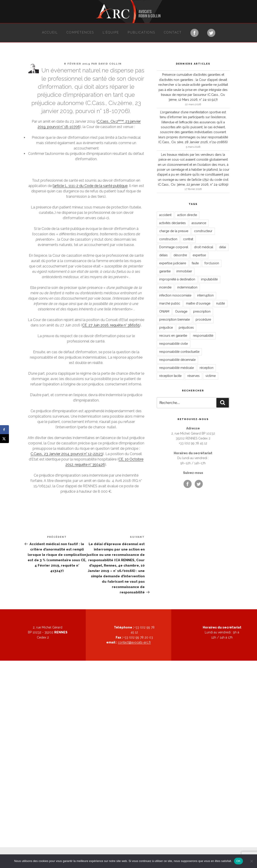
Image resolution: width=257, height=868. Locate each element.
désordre (180, 255)
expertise (199, 255)
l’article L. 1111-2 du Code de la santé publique (90, 186)
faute (195, 263)
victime (211, 376)
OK (238, 861)
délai (223, 247)
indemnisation (187, 287)
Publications (141, 32)
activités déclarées (172, 223)
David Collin (110, 64)
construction (168, 239)
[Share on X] (4, 439)
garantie (165, 271)
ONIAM (164, 311)
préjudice (166, 328)
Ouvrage (181, 311)
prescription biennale (174, 319)
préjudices (186, 328)
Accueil (50, 32)
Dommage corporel (174, 247)
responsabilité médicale (177, 368)
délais (163, 255)
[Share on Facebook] (4, 430)
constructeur (203, 231)
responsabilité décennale (177, 360)
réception (207, 368)
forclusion (212, 263)
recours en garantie (173, 336)
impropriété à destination (177, 279)
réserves (193, 376)
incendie (165, 287)
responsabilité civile (173, 344)
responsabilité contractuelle (179, 352)
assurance (199, 223)
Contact (173, 32)
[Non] (251, 861)
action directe (187, 215)
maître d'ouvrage (198, 303)
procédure (203, 319)
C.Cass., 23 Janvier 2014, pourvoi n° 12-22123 (67, 454)
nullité (220, 303)
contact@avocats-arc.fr (134, 642)
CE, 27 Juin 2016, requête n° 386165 (111, 325)
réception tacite (170, 376)
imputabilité (209, 279)
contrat (188, 239)
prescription (202, 311)
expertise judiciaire (173, 263)
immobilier (184, 271)
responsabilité (203, 336)
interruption (205, 295)
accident (165, 215)
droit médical (204, 247)
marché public (170, 303)
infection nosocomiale (175, 295)
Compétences (80, 32)
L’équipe (111, 32)
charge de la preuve (174, 231)
